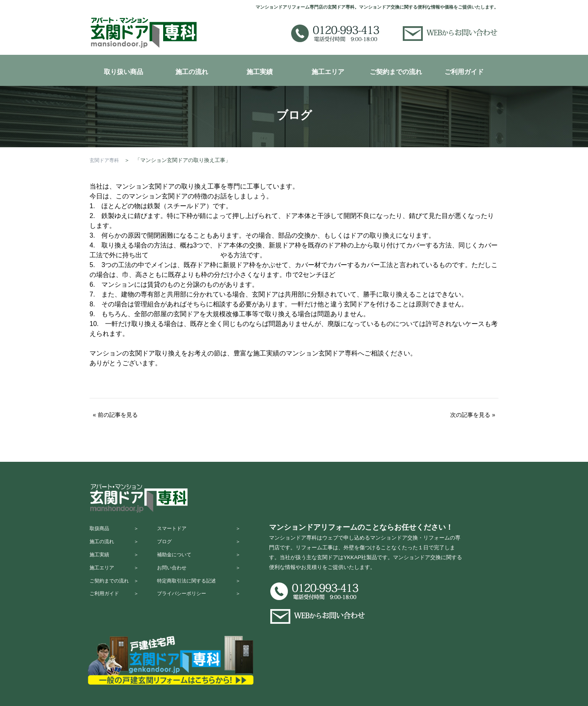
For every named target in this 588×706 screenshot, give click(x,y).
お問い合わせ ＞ (206, 578)
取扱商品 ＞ (116, 530)
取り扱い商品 (123, 72)
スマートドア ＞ (206, 530)
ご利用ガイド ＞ (116, 610)
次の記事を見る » (473, 415)
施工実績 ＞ (116, 562)
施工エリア (328, 72)
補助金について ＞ (206, 562)
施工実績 (260, 72)
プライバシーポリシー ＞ (206, 610)
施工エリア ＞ (116, 578)
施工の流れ (192, 72)
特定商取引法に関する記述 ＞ (206, 594)
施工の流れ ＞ (116, 546)
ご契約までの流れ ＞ (116, 594)
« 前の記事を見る (115, 415)
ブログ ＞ (206, 546)
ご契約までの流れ (396, 72)
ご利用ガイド (464, 72)
